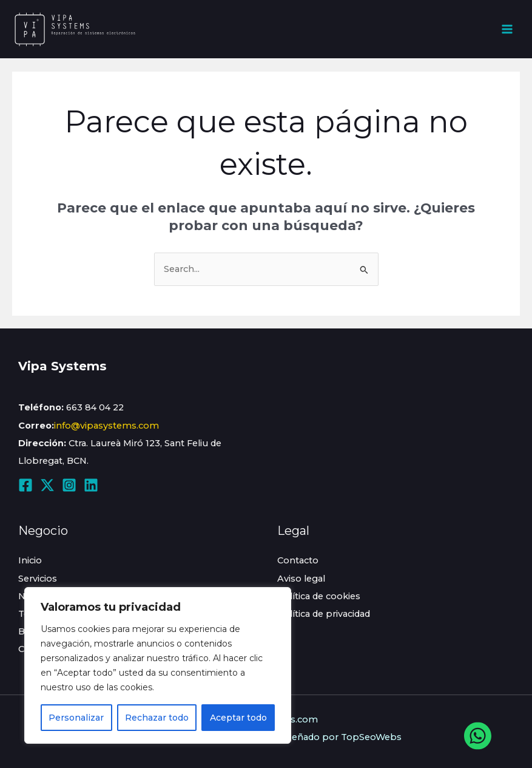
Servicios (38, 579)
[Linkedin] (91, 485)
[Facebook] (25, 485)
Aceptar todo (238, 718)
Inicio (30, 560)
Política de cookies (319, 596)
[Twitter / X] (47, 485)
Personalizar (76, 718)
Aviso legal (301, 579)
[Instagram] (69, 485)
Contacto (298, 560)
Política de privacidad (324, 614)
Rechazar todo (157, 718)
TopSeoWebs (371, 737)
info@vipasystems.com (106, 426)
